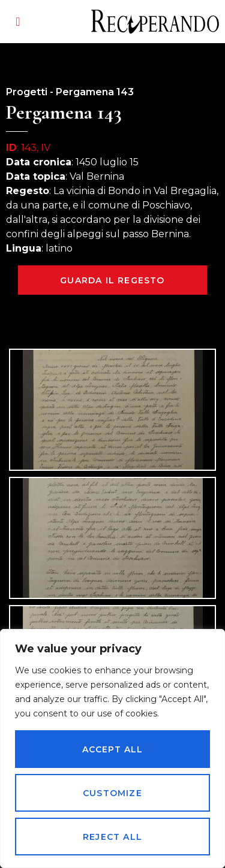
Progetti (27, 92)
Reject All (112, 837)
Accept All (113, 749)
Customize (112, 793)
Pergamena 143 (95, 92)
